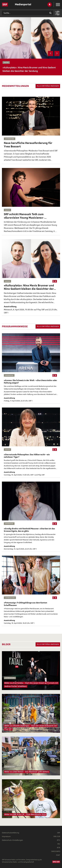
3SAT (58, 855)
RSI (59, 844)
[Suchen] (25, 13)
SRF (59, 833)
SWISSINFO (56, 851)
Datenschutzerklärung (11, 833)
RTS (59, 840)
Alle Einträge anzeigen (48, 86)
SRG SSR (57, 836)
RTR (59, 848)
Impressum (6, 836)
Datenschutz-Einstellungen (12, 840)
